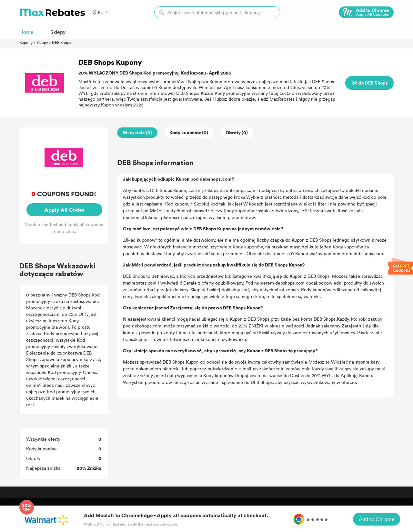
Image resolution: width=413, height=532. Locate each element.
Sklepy (42, 42)
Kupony (26, 42)
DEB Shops (61, 42)
